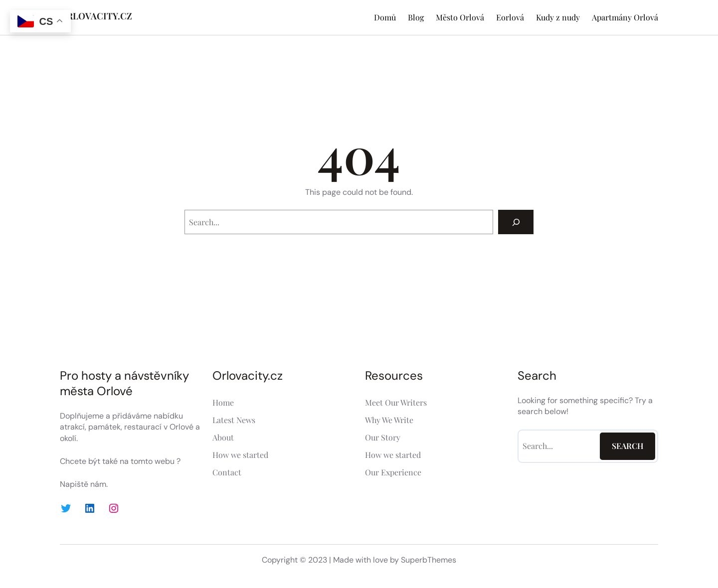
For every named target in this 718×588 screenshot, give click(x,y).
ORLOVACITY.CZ (96, 16)
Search (628, 446)
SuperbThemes (429, 560)
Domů (385, 17)
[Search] (516, 222)
